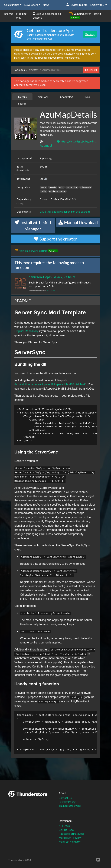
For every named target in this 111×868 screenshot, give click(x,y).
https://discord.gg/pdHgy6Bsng (77, 141)
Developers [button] (31, 5)
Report (91, 70)
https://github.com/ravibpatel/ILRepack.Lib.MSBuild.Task (50, 384)
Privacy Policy (67, 802)
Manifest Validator (70, 842)
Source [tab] (22, 104)
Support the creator (55, 239)
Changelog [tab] (66, 97)
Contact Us (65, 798)
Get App (90, 34)
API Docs (64, 826)
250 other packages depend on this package (65, 212)
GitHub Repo (66, 830)
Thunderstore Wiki (70, 806)
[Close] (96, 54)
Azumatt (34, 70)
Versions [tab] (43, 97)
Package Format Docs (71, 834)
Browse (9, 14)
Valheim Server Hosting (87, 14)
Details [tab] (22, 97)
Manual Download (78, 222)
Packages (19, 70)
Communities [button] (12, 5)
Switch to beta (77, 5)
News (46, 5)
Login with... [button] (97, 5)
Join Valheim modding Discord (47, 16)
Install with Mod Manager (33, 226)
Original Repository (26, 331)
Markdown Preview (70, 838)
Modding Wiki (21, 16)
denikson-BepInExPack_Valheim (52, 277)
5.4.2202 (51, 291)
